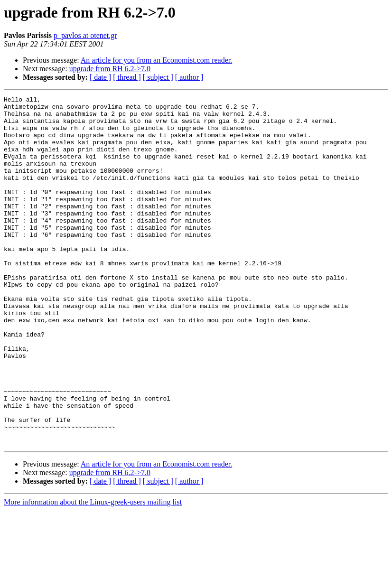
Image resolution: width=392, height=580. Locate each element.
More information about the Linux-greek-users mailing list (93, 572)
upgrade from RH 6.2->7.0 (110, 69)
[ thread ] (127, 77)
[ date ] (100, 77)
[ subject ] (158, 77)
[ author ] (189, 77)
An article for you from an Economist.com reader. (156, 60)
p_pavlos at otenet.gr (85, 35)
